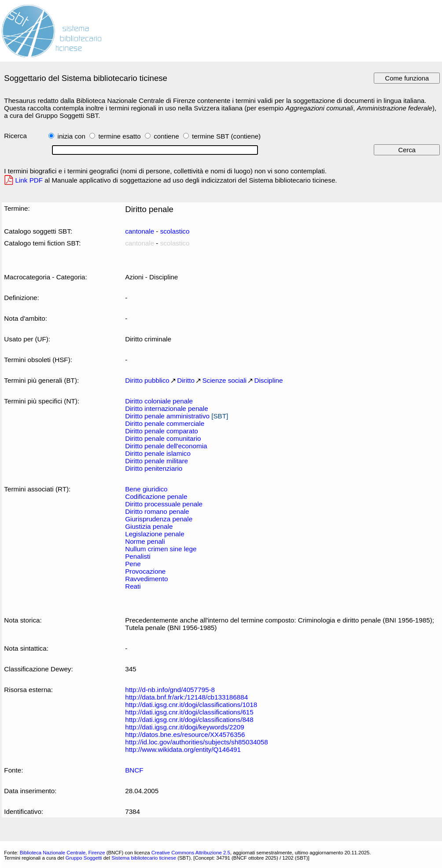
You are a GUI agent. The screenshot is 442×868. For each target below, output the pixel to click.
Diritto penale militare (157, 461)
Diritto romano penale (157, 511)
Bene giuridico (146, 489)
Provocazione (145, 571)
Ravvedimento (146, 579)
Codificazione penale (156, 496)
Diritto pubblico (147, 380)
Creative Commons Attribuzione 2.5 (191, 853)
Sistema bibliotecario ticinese (144, 858)
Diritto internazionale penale (166, 408)
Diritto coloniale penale (159, 401)
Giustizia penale (149, 526)
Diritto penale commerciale (165, 423)
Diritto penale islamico (158, 453)
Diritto (186, 380)
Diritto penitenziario (154, 468)
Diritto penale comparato (162, 431)
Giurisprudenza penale (159, 519)
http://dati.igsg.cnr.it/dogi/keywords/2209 (184, 727)
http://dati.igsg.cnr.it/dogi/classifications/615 (189, 712)
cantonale (140, 231)
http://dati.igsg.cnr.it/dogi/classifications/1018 (191, 705)
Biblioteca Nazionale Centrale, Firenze (63, 853)
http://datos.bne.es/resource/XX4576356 (185, 734)
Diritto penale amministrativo (167, 416)
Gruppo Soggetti (84, 858)
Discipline (268, 380)
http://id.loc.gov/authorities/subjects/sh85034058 (197, 742)
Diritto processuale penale (164, 504)
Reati (133, 586)
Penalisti (138, 556)
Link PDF (29, 180)
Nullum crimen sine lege (161, 549)
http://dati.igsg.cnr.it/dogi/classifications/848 (189, 720)
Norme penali (145, 541)
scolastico (175, 231)
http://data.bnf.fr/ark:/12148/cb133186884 (186, 697)
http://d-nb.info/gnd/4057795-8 (170, 690)
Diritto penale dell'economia (166, 446)
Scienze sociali (224, 380)
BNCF (134, 770)
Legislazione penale (155, 534)
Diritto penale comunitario (163, 438)
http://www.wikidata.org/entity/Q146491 (183, 749)
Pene (133, 564)
